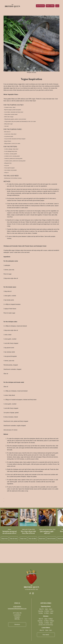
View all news (14, 539)
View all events (51, 539)
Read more (5, 539)
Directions (17, 624)
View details (46, 635)
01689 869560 (17, 607)
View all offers (32, 539)
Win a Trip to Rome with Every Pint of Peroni (28, 532)
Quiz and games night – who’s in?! (47, 532)
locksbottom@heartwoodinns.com (17, 609)
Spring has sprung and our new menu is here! (9, 532)
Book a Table (50, 6)
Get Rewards (40, 6)
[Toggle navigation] (57, 6)
